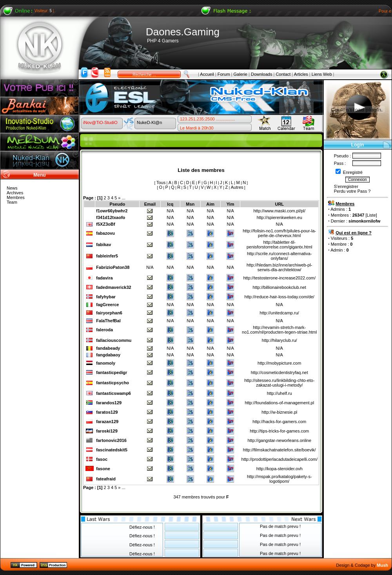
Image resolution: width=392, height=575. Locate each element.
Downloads (261, 74)
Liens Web (322, 74)
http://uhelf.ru (279, 393)
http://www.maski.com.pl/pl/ (279, 211)
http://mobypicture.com (279, 363)
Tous (161, 183)
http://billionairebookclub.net (279, 287)
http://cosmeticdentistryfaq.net (279, 372)
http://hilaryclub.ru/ (279, 340)
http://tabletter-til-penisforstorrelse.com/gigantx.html (279, 245)
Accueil (207, 74)
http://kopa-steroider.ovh (279, 469)
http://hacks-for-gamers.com (279, 422)
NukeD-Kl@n (149, 122)
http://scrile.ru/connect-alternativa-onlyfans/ (279, 256)
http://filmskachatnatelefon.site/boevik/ (279, 450)
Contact (283, 74)
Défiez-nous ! (142, 527)
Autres (237, 187)
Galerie (240, 74)
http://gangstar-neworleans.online (279, 440)
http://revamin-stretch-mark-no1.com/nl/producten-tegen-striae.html (279, 330)
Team (12, 202)
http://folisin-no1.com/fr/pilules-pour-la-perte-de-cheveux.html (279, 233)
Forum (224, 74)
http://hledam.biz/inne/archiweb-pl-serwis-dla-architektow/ (279, 267)
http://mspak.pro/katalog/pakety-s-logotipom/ (279, 479)
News (12, 188)
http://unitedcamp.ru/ (279, 313)
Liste (371, 215)
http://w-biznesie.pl (279, 412)
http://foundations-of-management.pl (279, 403)
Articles (301, 74)
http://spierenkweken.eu (279, 217)
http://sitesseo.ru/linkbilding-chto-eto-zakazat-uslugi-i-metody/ (279, 383)
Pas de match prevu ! (280, 526)
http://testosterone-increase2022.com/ (279, 278)
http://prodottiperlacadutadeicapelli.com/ (279, 459)
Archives (15, 193)
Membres (16, 197)
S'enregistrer (346, 186)
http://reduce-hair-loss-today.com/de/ (279, 297)
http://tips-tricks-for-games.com (279, 431)
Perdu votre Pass (350, 191)
